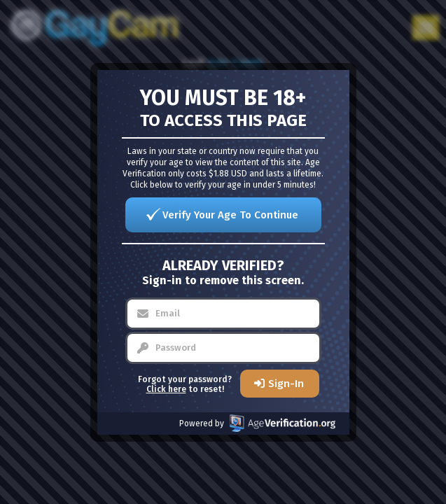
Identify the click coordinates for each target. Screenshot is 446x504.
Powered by (257, 423)
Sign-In (286, 384)
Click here (166, 389)
